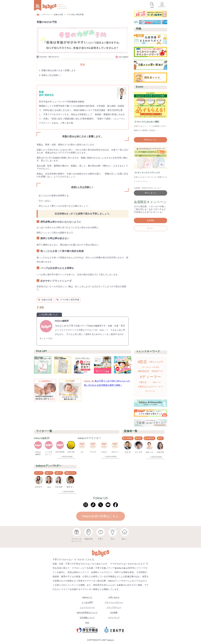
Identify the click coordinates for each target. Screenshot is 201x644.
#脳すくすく (157, 382)
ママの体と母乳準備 (75, 14)
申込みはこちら (151, 140)
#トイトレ (150, 391)
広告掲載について (87, 618)
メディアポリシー (114, 607)
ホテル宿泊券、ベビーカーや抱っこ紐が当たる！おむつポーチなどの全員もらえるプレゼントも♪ (150, 209)
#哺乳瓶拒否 (144, 371)
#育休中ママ (158, 371)
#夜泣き (143, 382)
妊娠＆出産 (58, 14)
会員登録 (151, 220)
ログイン (151, 228)
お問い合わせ (114, 597)
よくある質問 (87, 602)
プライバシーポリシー (114, 602)
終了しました (151, 193)
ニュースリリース (87, 607)
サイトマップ (114, 618)
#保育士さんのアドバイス (150, 387)
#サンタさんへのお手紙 (150, 367)
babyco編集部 (62, 321)
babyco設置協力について (87, 612)
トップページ (43, 14)
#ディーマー (150, 377)
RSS (87, 623)
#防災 (142, 362)
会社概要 (114, 612)
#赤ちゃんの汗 (156, 362)
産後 (40, 307)
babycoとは (87, 597)
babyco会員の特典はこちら (101, 516)
